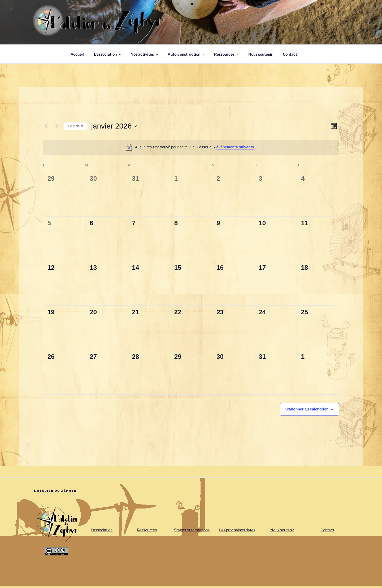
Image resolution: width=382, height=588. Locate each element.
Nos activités (145, 54)
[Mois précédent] (46, 126)
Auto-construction (186, 54)
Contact (290, 54)
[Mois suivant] (57, 126)
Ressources (227, 54)
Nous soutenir (261, 54)
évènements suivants (236, 147)
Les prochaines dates (237, 530)
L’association (108, 54)
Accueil (77, 54)
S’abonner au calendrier (307, 409)
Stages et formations (192, 530)
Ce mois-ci (75, 126)
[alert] (191, 147)
